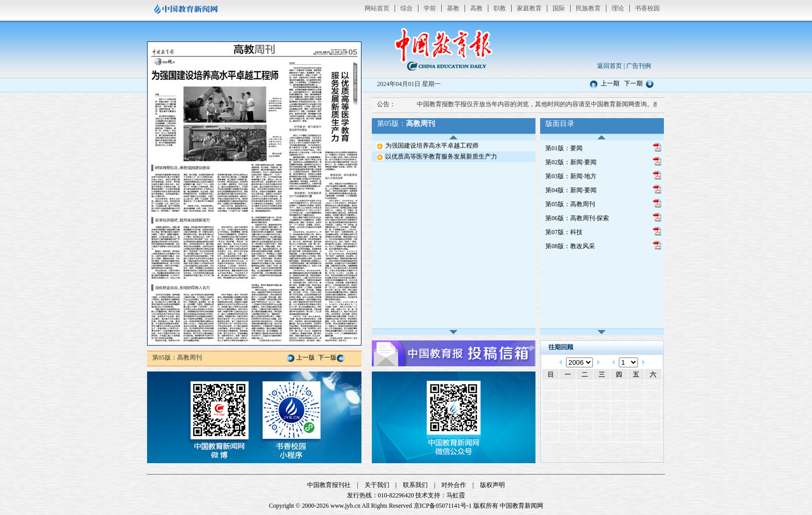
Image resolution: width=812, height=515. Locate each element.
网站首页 (377, 8)
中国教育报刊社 (329, 485)
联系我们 (415, 485)
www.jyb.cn (345, 506)
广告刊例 (639, 66)
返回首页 (610, 66)
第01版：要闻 (564, 148)
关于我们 (377, 485)
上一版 (306, 357)
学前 (430, 8)
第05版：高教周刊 (570, 204)
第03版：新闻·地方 (571, 176)
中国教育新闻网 (521, 506)
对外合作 (454, 485)
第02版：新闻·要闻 (571, 162)
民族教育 (588, 8)
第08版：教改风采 (570, 246)
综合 (407, 8)
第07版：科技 (564, 232)
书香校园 (647, 8)
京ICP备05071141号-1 (443, 506)
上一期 (610, 83)
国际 (559, 8)
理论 (618, 8)
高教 (476, 8)
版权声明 (492, 485)
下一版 (327, 357)
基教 (453, 8)
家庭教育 (529, 8)
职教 (500, 8)
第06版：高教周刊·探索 (577, 218)
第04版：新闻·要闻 (571, 190)
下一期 (633, 83)
